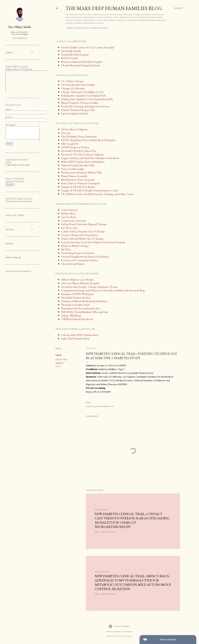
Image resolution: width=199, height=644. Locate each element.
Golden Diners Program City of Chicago (83, 231)
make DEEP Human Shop (75, 338)
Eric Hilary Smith (20, 27)
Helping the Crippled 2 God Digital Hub (83, 95)
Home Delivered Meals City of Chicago (82, 239)
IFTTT (58, 367)
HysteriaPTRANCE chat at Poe (79, 151)
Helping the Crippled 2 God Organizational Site (87, 99)
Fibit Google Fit (70, 144)
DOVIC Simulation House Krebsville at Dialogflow (88, 140)
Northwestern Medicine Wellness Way (82, 172)
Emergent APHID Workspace (77, 294)
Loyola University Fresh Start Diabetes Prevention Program (93, 242)
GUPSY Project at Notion (75, 147)
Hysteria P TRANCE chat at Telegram (82, 154)
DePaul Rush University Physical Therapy (84, 224)
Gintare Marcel (127, 631)
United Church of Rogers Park (78, 110)
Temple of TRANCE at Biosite (78, 187)
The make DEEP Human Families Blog (114, 8)
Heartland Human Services (76, 298)
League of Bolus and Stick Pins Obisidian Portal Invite (90, 158)
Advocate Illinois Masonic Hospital (80, 283)
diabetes (60, 363)
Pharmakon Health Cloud (75, 305)
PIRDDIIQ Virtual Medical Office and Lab (84, 312)
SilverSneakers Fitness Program (78, 180)
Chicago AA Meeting (73, 88)
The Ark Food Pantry (73, 264)
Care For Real (68, 217)
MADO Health (69, 58)
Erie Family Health (71, 51)
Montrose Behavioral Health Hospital (81, 62)
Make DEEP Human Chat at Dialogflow (83, 162)
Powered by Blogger (119, 626)
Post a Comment (108, 532)
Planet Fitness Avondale (74, 176)
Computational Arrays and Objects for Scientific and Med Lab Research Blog (103, 290)
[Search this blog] (16, 181)
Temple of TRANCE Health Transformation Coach (90, 190)
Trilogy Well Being (71, 315)
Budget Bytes (68, 213)
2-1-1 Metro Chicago (72, 81)
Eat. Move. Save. (70, 228)
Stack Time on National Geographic (80, 183)
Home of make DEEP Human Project (87, 28)
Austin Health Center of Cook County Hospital (87, 47)
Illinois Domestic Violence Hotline (80, 103)
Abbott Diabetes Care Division (77, 280)
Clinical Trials (61, 359)
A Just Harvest (69, 210)
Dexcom (66, 133)
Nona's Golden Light (73, 169)
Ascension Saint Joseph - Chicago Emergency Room (89, 287)
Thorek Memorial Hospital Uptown (81, 65)
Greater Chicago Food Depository (79, 235)
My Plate (66, 249)
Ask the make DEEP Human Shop (80, 335)
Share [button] (58, 348)
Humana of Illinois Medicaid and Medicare (84, 301)
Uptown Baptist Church (74, 113)
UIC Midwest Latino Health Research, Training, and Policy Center (97, 194)
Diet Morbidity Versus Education (79, 136)
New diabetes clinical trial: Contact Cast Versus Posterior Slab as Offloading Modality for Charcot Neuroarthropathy (132, 520)
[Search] (179, 8)
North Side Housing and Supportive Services (85, 106)
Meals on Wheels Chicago (75, 246)
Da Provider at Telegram (74, 129)
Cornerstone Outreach (73, 221)
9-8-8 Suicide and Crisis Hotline (78, 85)
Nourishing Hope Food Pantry (78, 253)
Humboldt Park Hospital (75, 55)
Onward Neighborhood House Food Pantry (85, 257)
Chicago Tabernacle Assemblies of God (82, 92)
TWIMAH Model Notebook (77, 319)
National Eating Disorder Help (78, 165)
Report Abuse (13, 257)
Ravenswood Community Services (79, 260)
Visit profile (20, 38)
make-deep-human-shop (18, 165)
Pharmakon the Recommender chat (80, 308)
